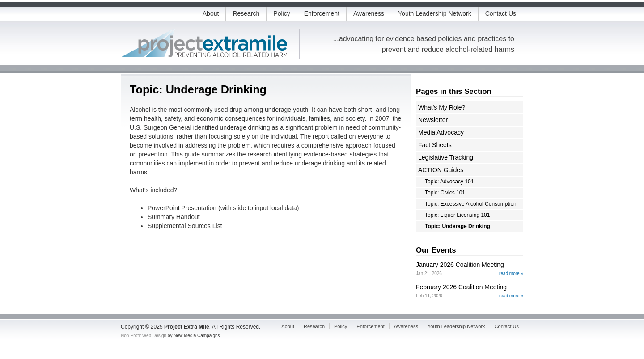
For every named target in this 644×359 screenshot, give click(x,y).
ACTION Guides (441, 170)
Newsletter (433, 120)
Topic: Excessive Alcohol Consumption (471, 204)
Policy (282, 13)
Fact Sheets (435, 145)
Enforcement (322, 13)
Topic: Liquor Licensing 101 (457, 215)
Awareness (369, 13)
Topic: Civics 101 (445, 193)
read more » (511, 273)
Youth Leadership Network (435, 13)
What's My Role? (442, 107)
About (211, 13)
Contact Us (501, 13)
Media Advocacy (441, 132)
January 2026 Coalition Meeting (460, 265)
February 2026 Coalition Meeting (461, 287)
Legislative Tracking (446, 157)
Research (246, 13)
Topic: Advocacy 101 (449, 182)
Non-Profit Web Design (144, 336)
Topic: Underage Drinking (458, 226)
